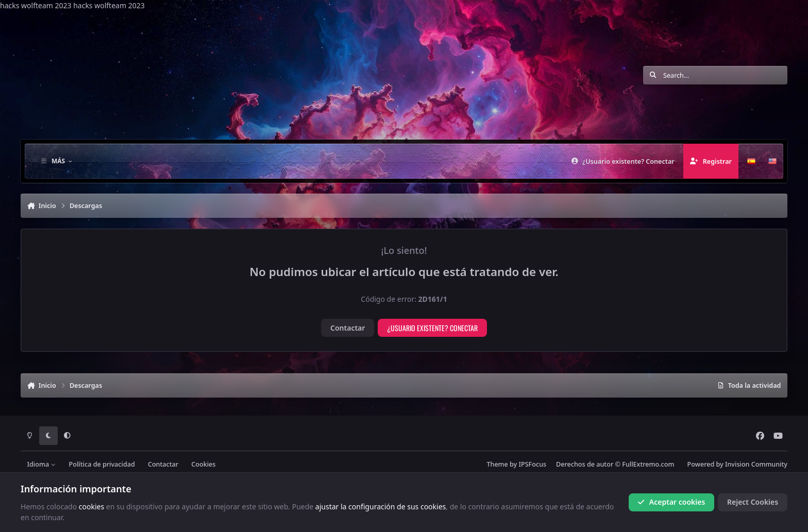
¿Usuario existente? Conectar (432, 328)
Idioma (42, 464)
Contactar (348, 328)
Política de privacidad (102, 464)
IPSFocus (533, 464)
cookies (91, 506)
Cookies (203, 464)
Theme (497, 464)
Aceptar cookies (671, 502)
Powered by (737, 464)
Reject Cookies (753, 502)
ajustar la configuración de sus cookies (381, 506)
